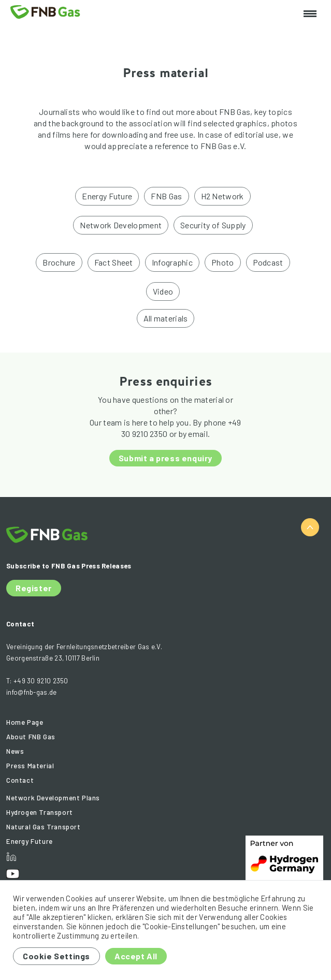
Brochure (59, 262)
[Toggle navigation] (310, 14)
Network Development (121, 225)
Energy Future (107, 196)
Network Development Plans (53, 798)
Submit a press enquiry (165, 458)
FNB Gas (166, 196)
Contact (20, 780)
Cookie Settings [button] (56, 956)
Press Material (30, 766)
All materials (166, 318)
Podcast (268, 262)
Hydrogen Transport (40, 812)
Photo (223, 262)
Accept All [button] (136, 956)
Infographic (172, 262)
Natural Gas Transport (44, 827)
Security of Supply (213, 225)
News (15, 751)
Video (163, 291)
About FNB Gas (31, 737)
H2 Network (222, 196)
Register (34, 588)
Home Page (25, 722)
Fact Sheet (114, 262)
